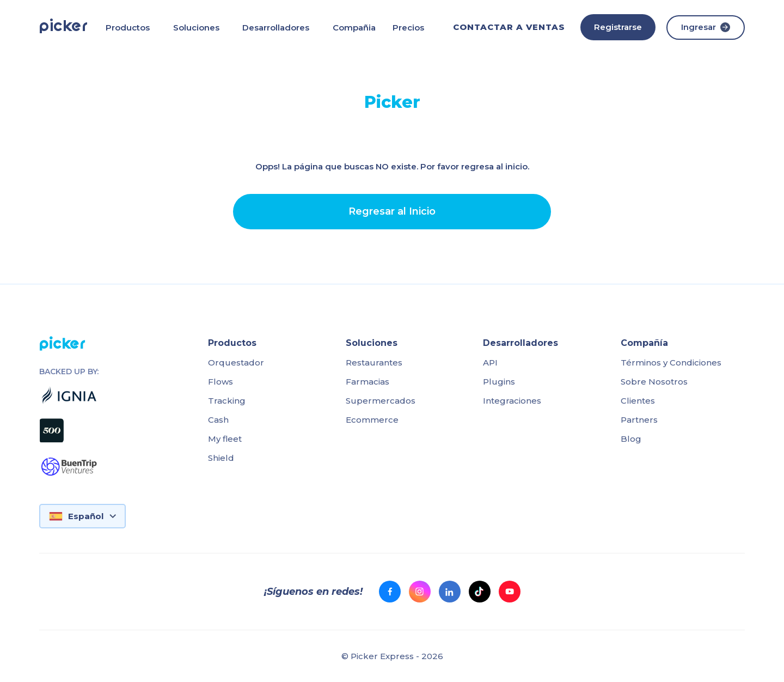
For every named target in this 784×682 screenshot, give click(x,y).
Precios (408, 28)
